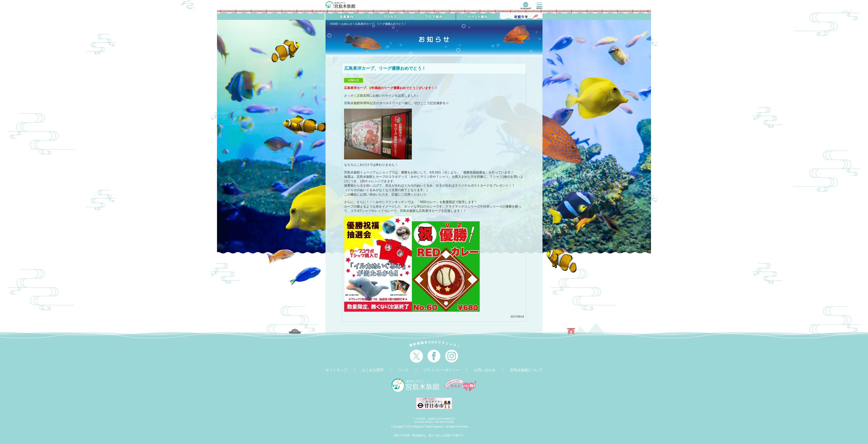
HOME (334, 24)
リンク (403, 370)
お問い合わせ (485, 370)
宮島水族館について (526, 370)
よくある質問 (373, 370)
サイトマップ (336, 370)
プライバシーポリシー (441, 370)
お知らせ (347, 24)
